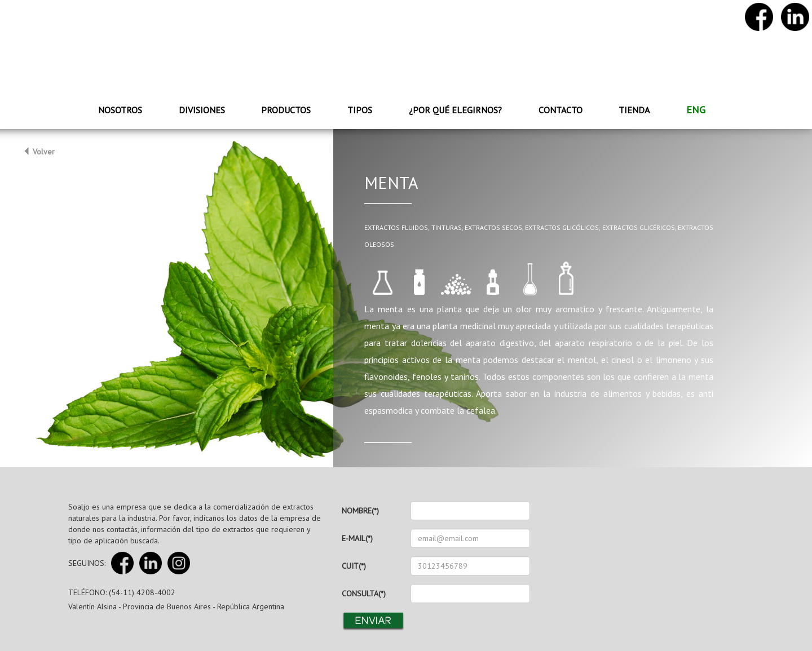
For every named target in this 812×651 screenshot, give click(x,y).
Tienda (634, 110)
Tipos (360, 110)
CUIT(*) (354, 566)
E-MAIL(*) (357, 538)
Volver (39, 152)
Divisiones (202, 110)
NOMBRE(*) (360, 511)
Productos (286, 110)
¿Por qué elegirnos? (455, 110)
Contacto (561, 110)
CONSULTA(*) (364, 594)
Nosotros (120, 110)
